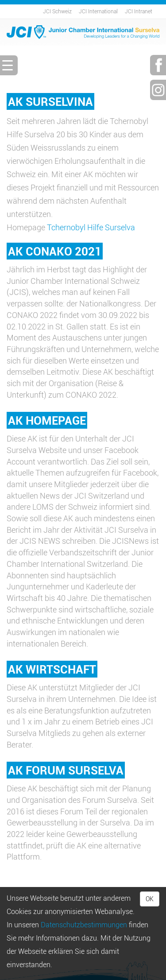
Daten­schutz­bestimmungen (84, 925)
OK (150, 899)
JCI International (98, 11)
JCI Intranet (139, 11)
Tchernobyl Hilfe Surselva (91, 227)
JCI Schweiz (57, 11)
